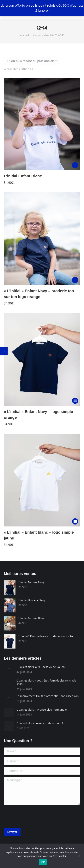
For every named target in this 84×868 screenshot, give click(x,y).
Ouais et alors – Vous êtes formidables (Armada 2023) (46, 682)
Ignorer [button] (43, 11)
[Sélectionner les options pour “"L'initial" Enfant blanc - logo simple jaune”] (75, 521)
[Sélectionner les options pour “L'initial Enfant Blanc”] (75, 165)
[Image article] (9, 670)
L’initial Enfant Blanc (23, 176)
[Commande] (32, 61)
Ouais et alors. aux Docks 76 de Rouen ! (41, 667)
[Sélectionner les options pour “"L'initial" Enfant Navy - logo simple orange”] (75, 401)
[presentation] (33, 817)
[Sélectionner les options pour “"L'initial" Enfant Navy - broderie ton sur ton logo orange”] (75, 280)
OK (43, 862)
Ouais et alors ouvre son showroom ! (40, 723)
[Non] (79, 856)
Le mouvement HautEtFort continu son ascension (48, 696)
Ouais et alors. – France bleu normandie (42, 710)
